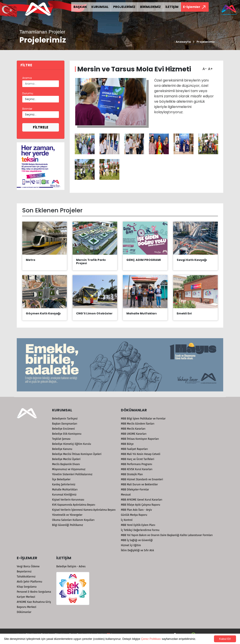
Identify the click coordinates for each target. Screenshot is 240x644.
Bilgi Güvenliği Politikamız (67, 525)
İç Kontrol (127, 520)
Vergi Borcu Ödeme (28, 566)
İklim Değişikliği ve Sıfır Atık (137, 550)
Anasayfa (182, 42)
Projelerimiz (206, 42)
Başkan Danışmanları (65, 424)
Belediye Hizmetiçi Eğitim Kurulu (72, 444)
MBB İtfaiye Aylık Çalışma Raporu (141, 505)
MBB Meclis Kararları (133, 429)
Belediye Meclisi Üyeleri (66, 459)
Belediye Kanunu (62, 449)
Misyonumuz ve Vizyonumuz (69, 469)
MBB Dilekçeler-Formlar (135, 490)
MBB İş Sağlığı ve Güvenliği (137, 540)
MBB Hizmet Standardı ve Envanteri (142, 479)
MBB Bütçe (127, 444)
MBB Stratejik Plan (132, 474)
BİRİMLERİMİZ (150, 7)
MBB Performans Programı (137, 464)
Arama (27, 78)
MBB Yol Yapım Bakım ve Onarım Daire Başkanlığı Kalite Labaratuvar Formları (167, 535)
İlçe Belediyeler (61, 479)
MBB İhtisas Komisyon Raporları (140, 439)
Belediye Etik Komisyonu (67, 434)
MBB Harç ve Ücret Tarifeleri (138, 459)
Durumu (28, 93)
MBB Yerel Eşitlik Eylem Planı (138, 525)
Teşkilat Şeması (61, 439)
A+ (210, 67)
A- (204, 67)
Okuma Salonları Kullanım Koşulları (73, 520)
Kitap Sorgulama (27, 587)
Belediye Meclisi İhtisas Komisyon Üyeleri (77, 454)
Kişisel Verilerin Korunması (68, 500)
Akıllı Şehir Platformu (29, 582)
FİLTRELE (41, 127)
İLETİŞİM (172, 7)
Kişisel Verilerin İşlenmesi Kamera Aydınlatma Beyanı (84, 510)
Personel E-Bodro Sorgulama (34, 592)
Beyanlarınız (24, 572)
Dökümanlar (24, 612)
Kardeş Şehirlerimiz (64, 484)
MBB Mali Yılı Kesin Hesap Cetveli (141, 454)
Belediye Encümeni (63, 429)
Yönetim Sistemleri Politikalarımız (72, 474)
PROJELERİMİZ (124, 7)
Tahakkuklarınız (26, 577)
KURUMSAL (100, 7)
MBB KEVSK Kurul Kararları (137, 469)
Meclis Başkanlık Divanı (66, 464)
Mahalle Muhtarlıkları (65, 490)
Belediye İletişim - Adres (71, 566)
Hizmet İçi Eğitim (131, 545)
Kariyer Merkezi (26, 597)
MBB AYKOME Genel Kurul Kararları (142, 500)
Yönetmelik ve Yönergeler (67, 515)
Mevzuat (126, 495)
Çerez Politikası (151, 639)
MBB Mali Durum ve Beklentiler (139, 484)
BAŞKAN (80, 7)
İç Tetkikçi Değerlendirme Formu (140, 530)
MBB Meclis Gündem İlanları (138, 424)
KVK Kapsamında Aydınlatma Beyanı (74, 505)
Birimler (27, 109)
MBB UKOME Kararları (134, 434)
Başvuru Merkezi (26, 607)
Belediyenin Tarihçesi (65, 419)
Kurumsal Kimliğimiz (64, 495)
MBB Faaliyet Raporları (134, 449)
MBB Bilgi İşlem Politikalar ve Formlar (143, 419)
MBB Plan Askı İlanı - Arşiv (136, 510)
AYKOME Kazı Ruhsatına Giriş (34, 602)
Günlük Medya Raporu (134, 515)
